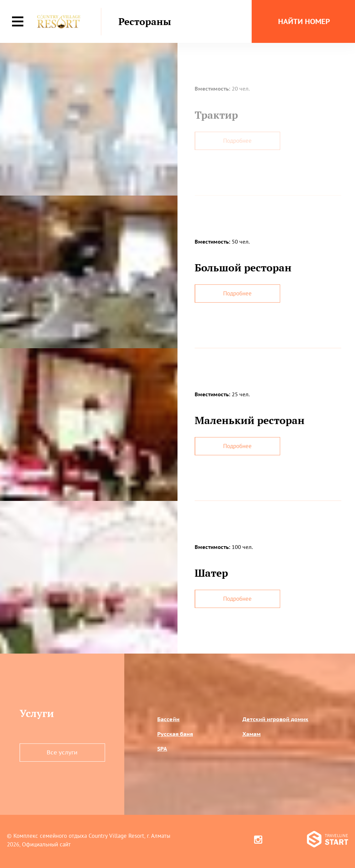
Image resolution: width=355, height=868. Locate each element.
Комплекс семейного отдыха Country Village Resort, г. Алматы (92, 836)
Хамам (251, 734)
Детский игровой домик (275, 719)
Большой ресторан (243, 267)
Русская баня (175, 734)
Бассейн (168, 719)
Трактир (216, 115)
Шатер (211, 573)
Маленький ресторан (250, 420)
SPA (162, 749)
